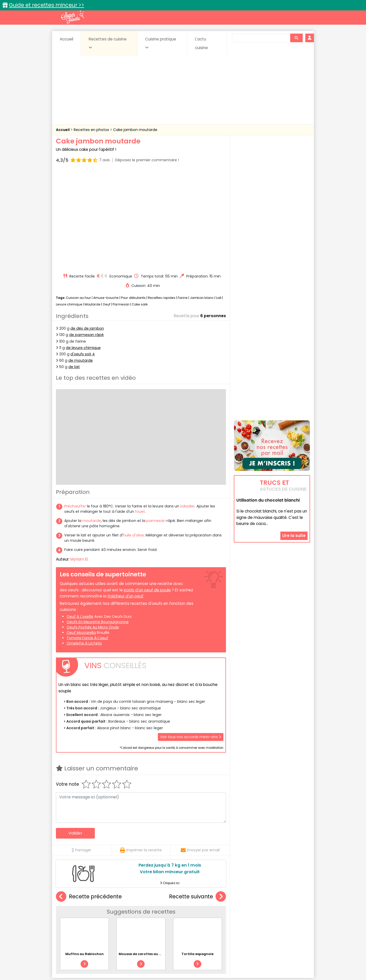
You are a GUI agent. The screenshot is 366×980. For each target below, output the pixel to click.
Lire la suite (294, 503)
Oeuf (106, 208)
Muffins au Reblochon (85, 857)
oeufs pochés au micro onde (93, 531)
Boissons (147, 910)
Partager (81, 753)
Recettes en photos (92, 130)
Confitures (195, 910)
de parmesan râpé (86, 238)
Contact (117, 960)
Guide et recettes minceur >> (47, 5)
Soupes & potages (185, 920)
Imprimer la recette (141, 753)
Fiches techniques (209, 899)
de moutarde (81, 264)
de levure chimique (83, 251)
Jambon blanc (202, 201)
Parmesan (121, 208)
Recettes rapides (162, 201)
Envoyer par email (200, 753)
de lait (74, 270)
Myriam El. (79, 463)
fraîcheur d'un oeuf (125, 499)
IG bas (223, 915)
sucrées (215, 920)
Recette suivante (197, 800)
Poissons (113, 920)
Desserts (70, 915)
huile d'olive (133, 438)
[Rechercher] (296, 38)
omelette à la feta (84, 547)
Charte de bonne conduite (261, 960)
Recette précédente (89, 800)
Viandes (237, 920)
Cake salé (140, 208)
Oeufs (266, 915)
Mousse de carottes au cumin (144, 857)
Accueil (66, 39)
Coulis (293, 910)
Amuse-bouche (106, 201)
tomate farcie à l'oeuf (87, 541)
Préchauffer (76, 409)
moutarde (92, 424)
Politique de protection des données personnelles (172, 965)
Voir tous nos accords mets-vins (191, 640)
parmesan (156, 424)
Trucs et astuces (254, 899)
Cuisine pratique (161, 43)
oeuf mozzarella (81, 536)
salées (134, 920)
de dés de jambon (87, 232)
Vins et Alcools (264, 920)
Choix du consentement (242, 965)
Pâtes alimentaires (82, 920)
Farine (183, 201)
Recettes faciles (114, 899)
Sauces (154, 920)
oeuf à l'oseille (80, 520)
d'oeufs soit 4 (83, 257)
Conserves (221, 910)
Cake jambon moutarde (135, 130)
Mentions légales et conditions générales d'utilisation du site (181, 960)
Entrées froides (172, 915)
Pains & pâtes (290, 915)
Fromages (201, 915)
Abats (70, 910)
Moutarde (93, 208)
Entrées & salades (100, 915)
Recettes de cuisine (108, 43)
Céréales (170, 910)
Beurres (125, 910)
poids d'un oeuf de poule (147, 493)
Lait (219, 201)
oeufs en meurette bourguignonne (98, 525)
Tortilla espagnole (197, 857)
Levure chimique (69, 208)
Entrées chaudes (137, 915)
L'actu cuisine (201, 43)
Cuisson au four (78, 201)
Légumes (244, 915)
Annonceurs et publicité (82, 960)
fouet (140, 415)
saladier (187, 409)
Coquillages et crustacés (259, 910)
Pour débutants (133, 201)
